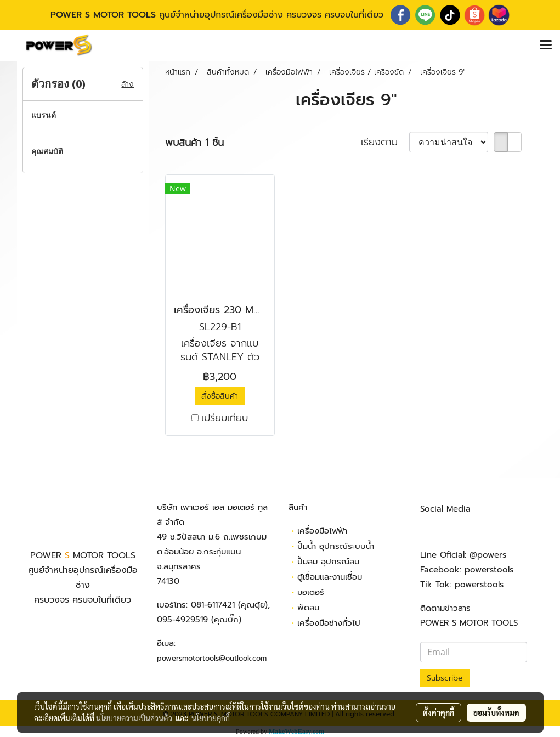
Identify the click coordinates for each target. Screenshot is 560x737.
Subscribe (445, 678)
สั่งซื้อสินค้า (220, 396)
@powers (488, 555)
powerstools (489, 570)
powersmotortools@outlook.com (212, 658)
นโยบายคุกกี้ (211, 718)
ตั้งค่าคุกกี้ (439, 712)
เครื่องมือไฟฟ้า (322, 531)
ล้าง (128, 84)
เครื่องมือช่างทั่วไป (329, 623)
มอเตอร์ (311, 592)
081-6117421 (213, 605)
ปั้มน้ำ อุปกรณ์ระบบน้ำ (336, 546)
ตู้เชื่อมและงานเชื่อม (330, 577)
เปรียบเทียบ (225, 418)
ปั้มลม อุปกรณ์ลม (328, 562)
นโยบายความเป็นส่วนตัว (134, 718)
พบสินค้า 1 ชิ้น (194, 143)
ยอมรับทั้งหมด (496, 712)
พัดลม (308, 608)
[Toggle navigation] (546, 46)
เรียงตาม (385, 142)
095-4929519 (182, 620)
